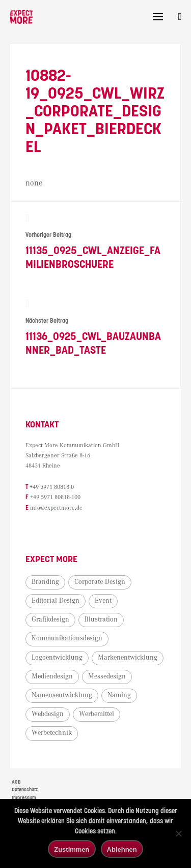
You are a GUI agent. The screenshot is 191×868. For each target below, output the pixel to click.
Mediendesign (52, 677)
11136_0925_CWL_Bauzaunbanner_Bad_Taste (95, 329)
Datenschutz (25, 791)
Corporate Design (100, 583)
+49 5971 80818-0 (52, 489)
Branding (45, 583)
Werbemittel (97, 715)
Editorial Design (56, 602)
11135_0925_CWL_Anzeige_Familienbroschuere (95, 242)
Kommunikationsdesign (67, 639)
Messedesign (107, 677)
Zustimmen (72, 849)
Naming (119, 696)
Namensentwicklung (62, 696)
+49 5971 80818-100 (55, 499)
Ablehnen (122, 849)
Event (103, 602)
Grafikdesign (50, 621)
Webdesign (48, 715)
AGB (16, 783)
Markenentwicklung (128, 659)
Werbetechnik (52, 734)
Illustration (101, 621)
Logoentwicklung (57, 659)
